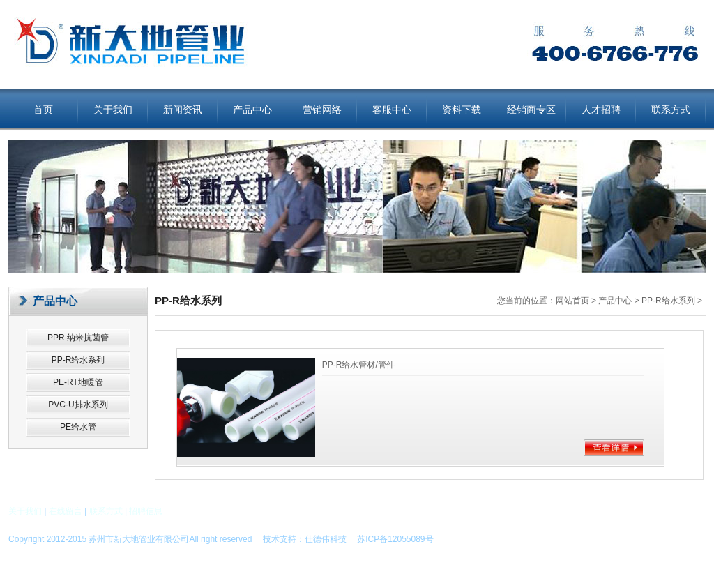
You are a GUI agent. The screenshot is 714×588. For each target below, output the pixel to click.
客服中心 (392, 110)
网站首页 (572, 301)
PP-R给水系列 (78, 360)
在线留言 (66, 511)
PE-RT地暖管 (78, 382)
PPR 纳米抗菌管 (78, 338)
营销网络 (322, 110)
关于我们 (113, 110)
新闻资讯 (183, 110)
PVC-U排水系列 (78, 405)
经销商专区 (531, 110)
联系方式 (671, 110)
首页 (43, 110)
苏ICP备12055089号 (391, 539)
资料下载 (462, 110)
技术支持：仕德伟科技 (305, 539)
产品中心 (252, 110)
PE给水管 (78, 427)
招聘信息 (146, 511)
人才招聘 (601, 110)
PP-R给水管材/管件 (358, 365)
